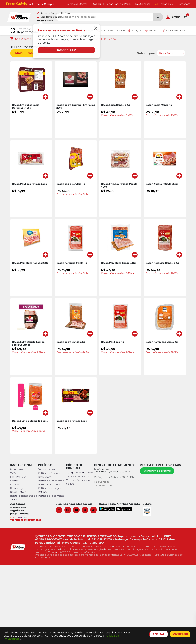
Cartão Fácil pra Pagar (118, 4)
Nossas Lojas (19, 567)
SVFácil (97, 4)
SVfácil (15, 552)
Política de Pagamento (51, 575)
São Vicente (24, 39)
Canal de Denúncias (77, 559)
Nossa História (20, 571)
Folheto (16, 564)
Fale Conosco (143, 4)
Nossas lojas (164, 4)
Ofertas (16, 560)
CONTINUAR (180, 634)
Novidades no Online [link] (110, 31)
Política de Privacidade (51, 560)
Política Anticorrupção (51, 564)
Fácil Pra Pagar (20, 556)
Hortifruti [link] (151, 31)
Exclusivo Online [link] (172, 31)
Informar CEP (67, 50)
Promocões (18, 549)
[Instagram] (70, 589)
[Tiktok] (96, 589)
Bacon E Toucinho (105, 39)
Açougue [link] (133, 31)
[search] (119, 17)
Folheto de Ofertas (77, 4)
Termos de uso (47, 549)
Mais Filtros (26, 53)
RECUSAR (158, 634)
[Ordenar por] (169, 53)
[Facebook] (61, 589)
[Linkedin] (87, 589)
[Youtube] (79, 589)
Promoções (183, 4)
